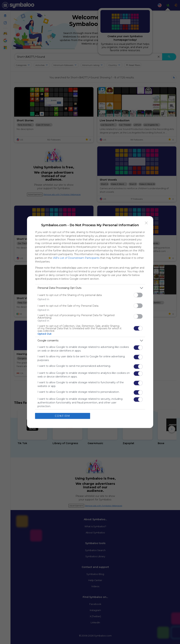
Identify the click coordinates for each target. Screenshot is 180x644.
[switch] (138, 295)
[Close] (146, 223)
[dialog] (90, 322)
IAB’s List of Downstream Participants (76, 258)
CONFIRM (62, 416)
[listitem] (90, 288)
